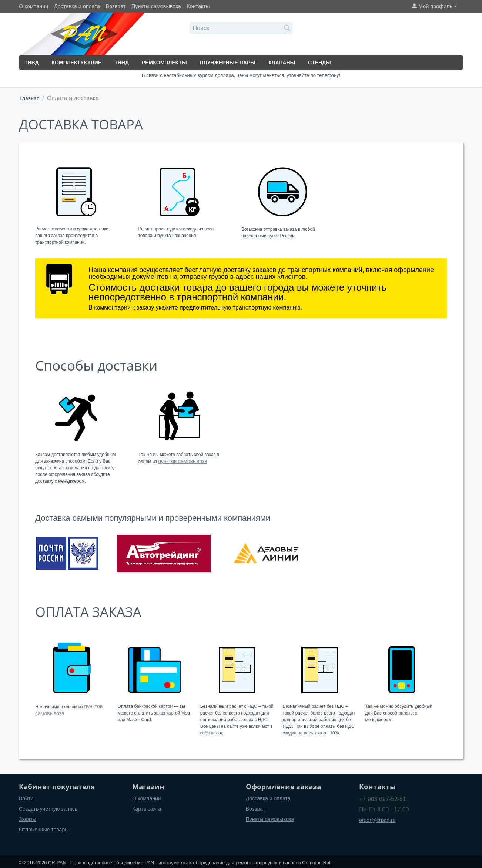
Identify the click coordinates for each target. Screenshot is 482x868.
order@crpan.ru (377, 820)
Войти (26, 798)
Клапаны (282, 63)
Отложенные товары (44, 830)
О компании (34, 6)
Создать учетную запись (48, 809)
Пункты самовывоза (156, 6)
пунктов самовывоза (183, 461)
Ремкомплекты (164, 63)
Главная (29, 98)
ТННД (122, 63)
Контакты (198, 6)
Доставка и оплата (77, 6)
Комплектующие (77, 63)
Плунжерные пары (228, 63)
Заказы (28, 819)
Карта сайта (147, 809)
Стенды (319, 63)
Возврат (116, 6)
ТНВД (32, 63)
